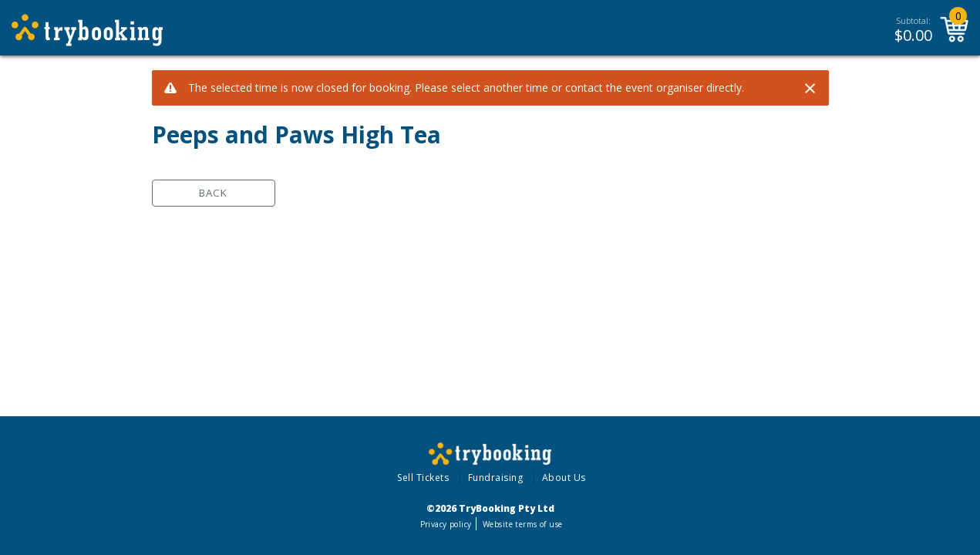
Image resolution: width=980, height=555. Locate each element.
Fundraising (496, 478)
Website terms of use (522, 524)
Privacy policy (446, 524)
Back (213, 193)
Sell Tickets (423, 478)
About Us (564, 478)
